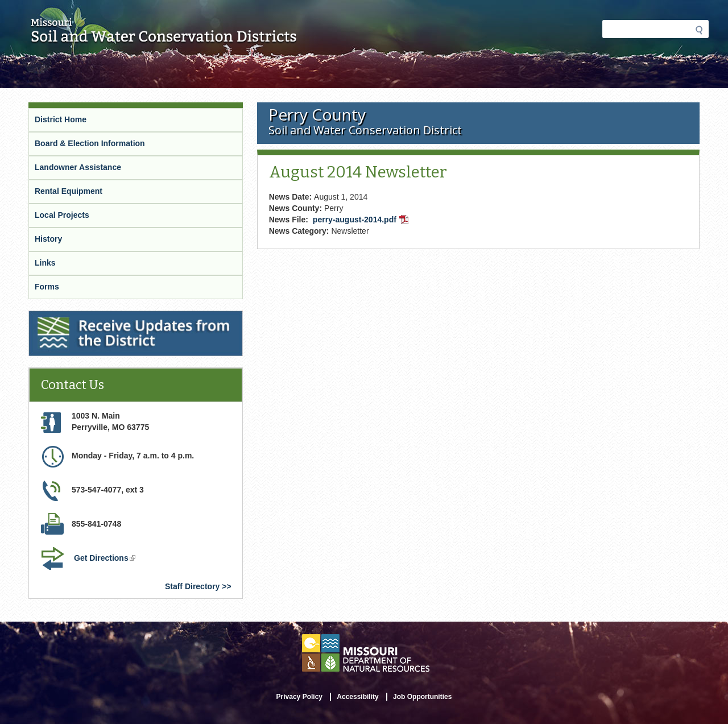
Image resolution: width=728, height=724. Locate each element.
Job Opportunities (422, 697)
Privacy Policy (299, 697)
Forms (47, 287)
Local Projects (62, 215)
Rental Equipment (69, 191)
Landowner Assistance (78, 167)
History (48, 239)
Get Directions (106, 559)
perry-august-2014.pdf (362, 221)
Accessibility (357, 697)
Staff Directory (192, 586)
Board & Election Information (90, 143)
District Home (61, 119)
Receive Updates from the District (94, 318)
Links (45, 263)
